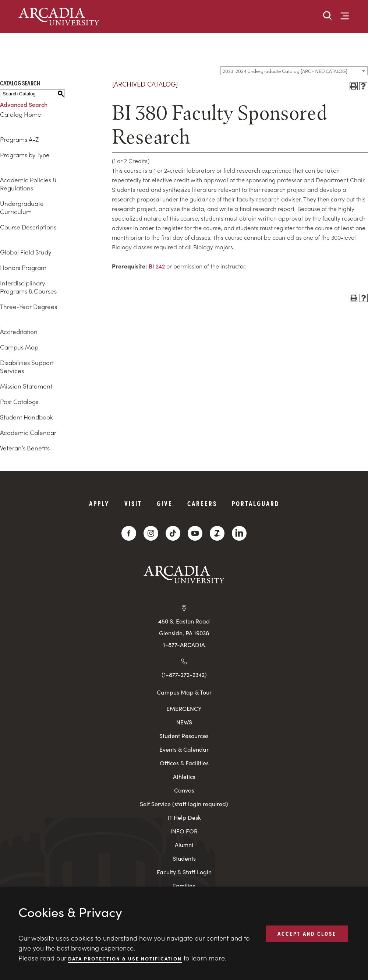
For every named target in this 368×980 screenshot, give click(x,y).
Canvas (184, 790)
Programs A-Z (19, 139)
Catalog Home (21, 114)
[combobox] (294, 71)
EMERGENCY (184, 708)
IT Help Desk (184, 817)
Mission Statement (26, 386)
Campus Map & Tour (184, 692)
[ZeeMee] (217, 533)
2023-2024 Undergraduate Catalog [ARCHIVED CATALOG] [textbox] (285, 71)
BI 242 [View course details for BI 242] (157, 266)
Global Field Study (26, 252)
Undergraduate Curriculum (22, 207)
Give (165, 503)
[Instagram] (151, 533)
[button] (328, 16)
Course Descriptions (28, 227)
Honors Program (23, 267)
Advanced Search (24, 104)
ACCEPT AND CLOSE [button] (307, 933)
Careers (202, 503)
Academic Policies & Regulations (28, 184)
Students (184, 858)
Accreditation (19, 331)
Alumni (184, 845)
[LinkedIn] (239, 533)
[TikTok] (173, 533)
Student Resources (184, 736)
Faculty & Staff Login (184, 872)
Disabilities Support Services (27, 366)
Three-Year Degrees (29, 306)
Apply (99, 503)
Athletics (184, 777)
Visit (133, 503)
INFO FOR (184, 831)
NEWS (184, 722)
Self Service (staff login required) (184, 804)
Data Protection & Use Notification (125, 958)
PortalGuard (256, 503)
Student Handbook (26, 417)
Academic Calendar (28, 432)
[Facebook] (129, 533)
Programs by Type (25, 155)
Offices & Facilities (184, 763)
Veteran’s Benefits (25, 448)
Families (184, 886)
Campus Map (19, 347)
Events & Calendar (184, 749)
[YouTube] (195, 533)
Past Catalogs (19, 401)
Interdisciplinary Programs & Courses (28, 287)
